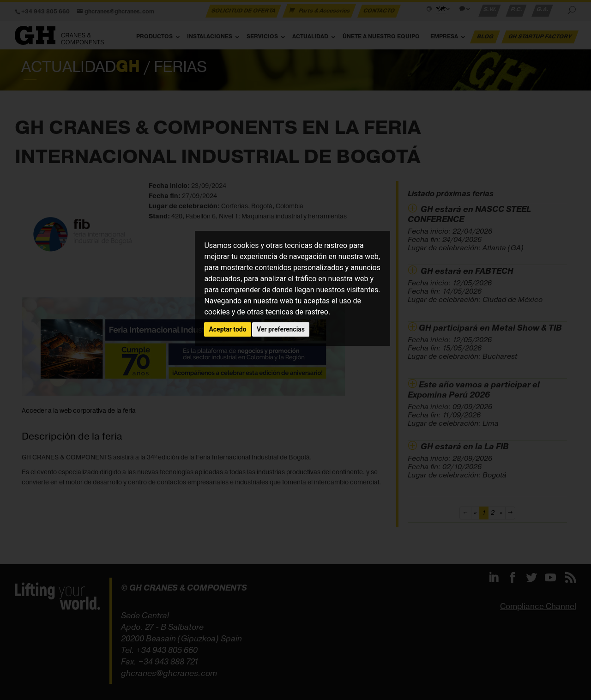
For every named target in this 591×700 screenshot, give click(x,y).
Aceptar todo (227, 329)
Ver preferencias (281, 329)
